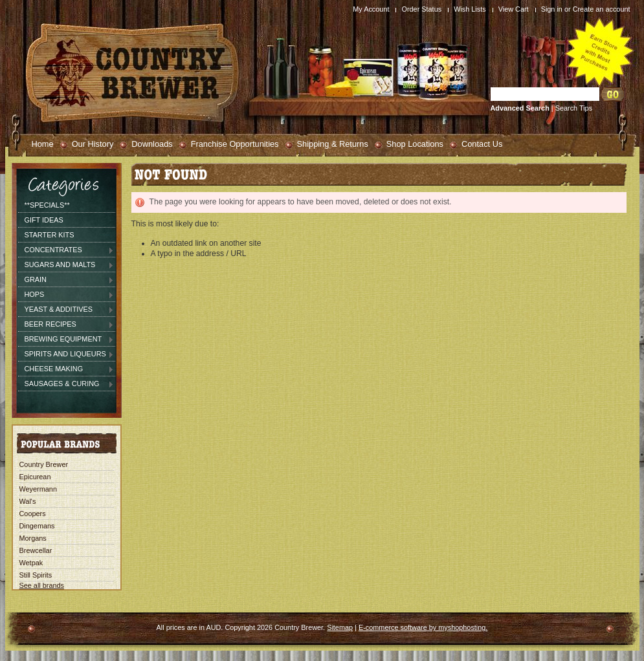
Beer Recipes (66, 325)
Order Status (421, 9)
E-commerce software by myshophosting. (423, 627)
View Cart (514, 9)
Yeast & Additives (66, 310)
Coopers (33, 514)
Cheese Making (66, 369)
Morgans (33, 538)
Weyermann (38, 489)
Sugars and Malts (66, 265)
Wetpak (31, 563)
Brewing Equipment (66, 340)
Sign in (552, 9)
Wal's (28, 501)
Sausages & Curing (66, 384)
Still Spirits (36, 575)
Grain (66, 280)
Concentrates (66, 250)
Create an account (602, 9)
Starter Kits (50, 235)
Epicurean (35, 477)
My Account (371, 9)
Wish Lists (470, 9)
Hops (66, 295)
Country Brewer (44, 464)
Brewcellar (36, 550)
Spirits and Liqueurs (66, 354)
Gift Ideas (44, 220)
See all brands (42, 585)
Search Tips (574, 108)
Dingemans (37, 526)
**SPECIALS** (47, 205)
